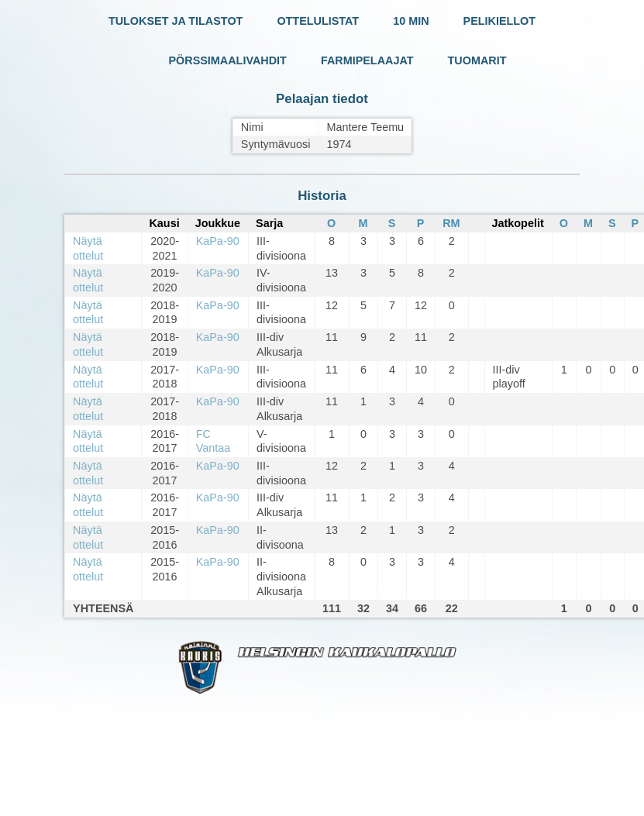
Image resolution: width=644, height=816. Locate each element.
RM (451, 223)
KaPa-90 (218, 241)
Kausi (164, 223)
